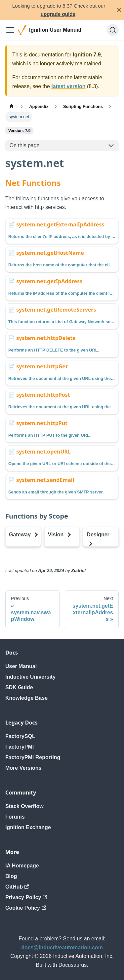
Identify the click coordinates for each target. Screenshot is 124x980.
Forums (15, 817)
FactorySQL (20, 736)
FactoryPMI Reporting (33, 757)
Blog (11, 876)
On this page (25, 145)
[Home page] (12, 106)
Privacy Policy (26, 897)
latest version (68, 86)
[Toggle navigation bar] (10, 30)
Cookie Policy (26, 908)
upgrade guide (58, 14)
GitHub (17, 887)
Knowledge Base (26, 698)
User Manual (21, 666)
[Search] (113, 30)
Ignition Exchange (28, 827)
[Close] (119, 10)
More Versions (23, 768)
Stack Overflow (24, 806)
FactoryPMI (20, 747)
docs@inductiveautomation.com (62, 947)
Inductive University (30, 677)
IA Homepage (22, 866)
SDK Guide (19, 687)
